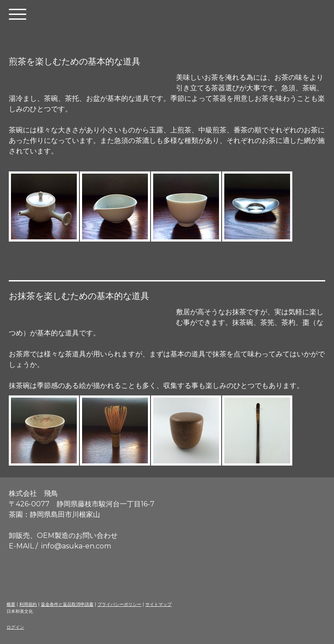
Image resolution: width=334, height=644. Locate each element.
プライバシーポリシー (119, 604)
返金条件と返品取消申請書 (67, 604)
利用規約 (28, 604)
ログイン (15, 627)
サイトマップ (158, 604)
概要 (11, 604)
